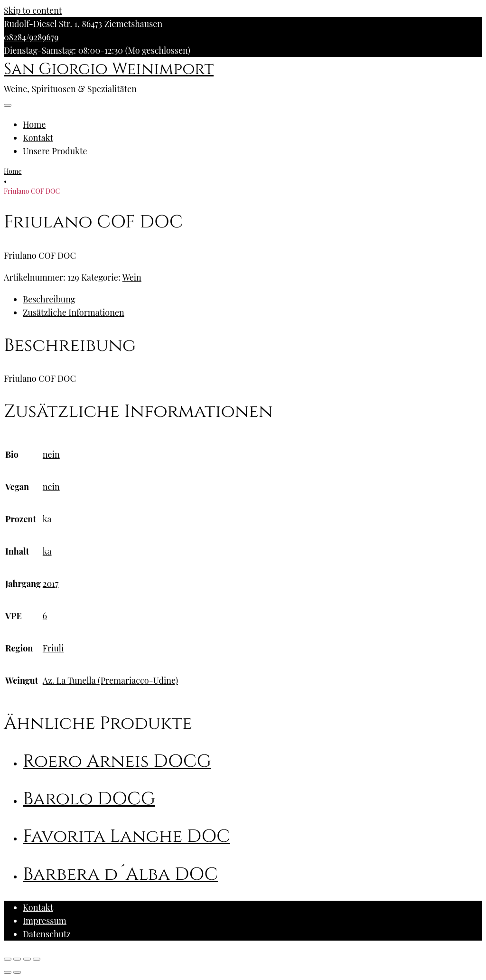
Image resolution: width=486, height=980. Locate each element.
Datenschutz (47, 934)
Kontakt (38, 138)
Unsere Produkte (55, 151)
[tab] (252, 299)
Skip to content (33, 10)
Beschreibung (49, 299)
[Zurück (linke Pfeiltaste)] (8, 972)
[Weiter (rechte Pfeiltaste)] (17, 972)
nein (51, 454)
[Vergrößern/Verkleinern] (37, 959)
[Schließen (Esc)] (8, 959)
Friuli (53, 648)
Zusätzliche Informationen (74, 312)
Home (34, 124)
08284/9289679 (31, 37)
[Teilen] (17, 959)
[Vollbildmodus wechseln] (27, 959)
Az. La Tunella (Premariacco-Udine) (110, 680)
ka (47, 519)
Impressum (45, 921)
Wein (132, 277)
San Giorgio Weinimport (109, 69)
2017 (51, 584)
